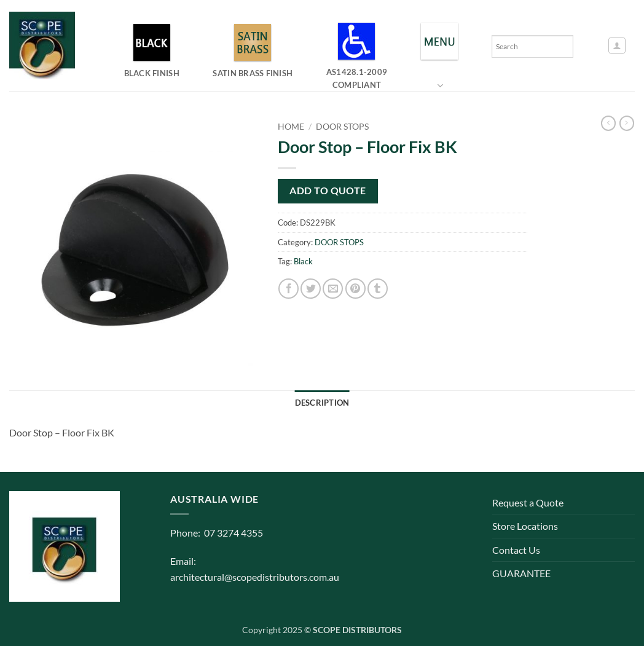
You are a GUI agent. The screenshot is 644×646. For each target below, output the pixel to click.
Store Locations (525, 526)
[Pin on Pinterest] (355, 289)
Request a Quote (528, 502)
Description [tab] (322, 403)
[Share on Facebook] (289, 289)
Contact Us (516, 550)
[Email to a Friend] (333, 289)
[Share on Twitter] (311, 289)
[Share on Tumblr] (378, 289)
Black (303, 261)
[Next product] (608, 123)
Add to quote (328, 191)
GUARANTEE (521, 573)
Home (291, 127)
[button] (617, 45)
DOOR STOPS (342, 127)
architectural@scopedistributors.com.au (255, 577)
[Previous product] (627, 123)
